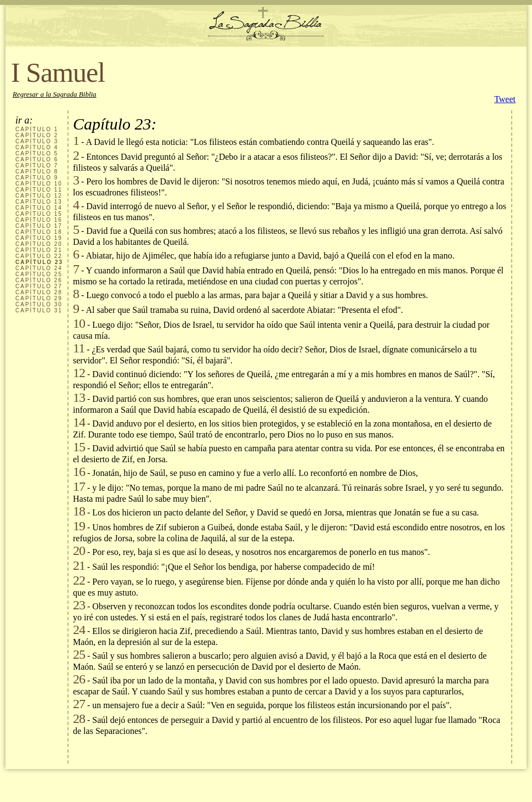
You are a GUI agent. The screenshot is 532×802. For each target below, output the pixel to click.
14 (79, 422)
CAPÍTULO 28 (39, 292)
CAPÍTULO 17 (39, 226)
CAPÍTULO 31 (39, 310)
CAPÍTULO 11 (39, 190)
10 (79, 323)
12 (79, 373)
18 (79, 511)
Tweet (505, 99)
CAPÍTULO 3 (37, 141)
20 (79, 551)
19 (79, 526)
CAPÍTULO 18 (39, 232)
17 (79, 486)
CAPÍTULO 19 (39, 238)
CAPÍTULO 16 (39, 220)
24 (79, 630)
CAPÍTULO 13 (39, 202)
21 (79, 565)
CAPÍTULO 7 (37, 166)
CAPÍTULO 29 (39, 298)
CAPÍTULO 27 (39, 286)
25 (79, 654)
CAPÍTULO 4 (37, 147)
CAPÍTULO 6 (37, 159)
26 (79, 679)
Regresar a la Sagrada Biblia (55, 94)
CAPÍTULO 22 (39, 256)
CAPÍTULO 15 (39, 214)
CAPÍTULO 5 (37, 153)
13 (79, 397)
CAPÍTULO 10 (39, 184)
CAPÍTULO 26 (39, 280)
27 (79, 704)
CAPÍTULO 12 (39, 196)
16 (79, 472)
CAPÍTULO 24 (39, 268)
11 (79, 348)
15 (79, 447)
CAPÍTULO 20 (39, 244)
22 (79, 580)
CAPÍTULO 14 (39, 208)
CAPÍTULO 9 (37, 178)
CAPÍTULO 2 (37, 135)
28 (79, 719)
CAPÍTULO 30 (39, 304)
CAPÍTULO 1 (37, 129)
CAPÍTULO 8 (37, 172)
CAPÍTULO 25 (39, 274)
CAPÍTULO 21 (39, 250)
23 (79, 605)
